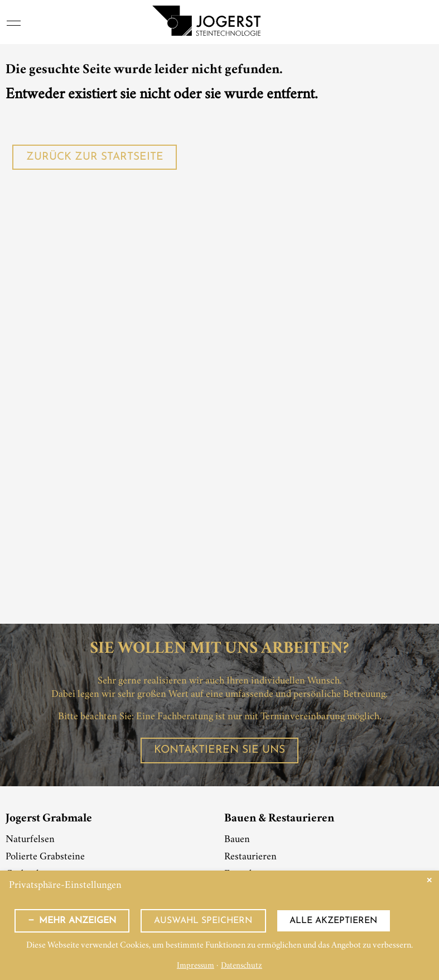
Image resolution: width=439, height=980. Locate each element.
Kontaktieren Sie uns (219, 750)
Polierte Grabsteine (45, 857)
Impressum (196, 966)
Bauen (237, 840)
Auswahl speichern (203, 921)
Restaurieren (250, 857)
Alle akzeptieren (333, 921)
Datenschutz (242, 966)
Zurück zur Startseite (95, 157)
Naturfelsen (30, 840)
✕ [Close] (429, 880)
